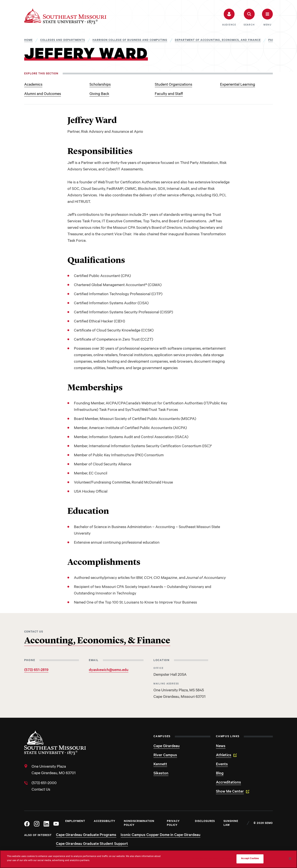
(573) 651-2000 (44, 783)
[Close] (290, 858)
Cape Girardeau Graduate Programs (86, 835)
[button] (229, 18)
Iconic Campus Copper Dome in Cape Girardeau (160, 835)
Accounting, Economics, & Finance (97, 641)
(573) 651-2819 (36, 670)
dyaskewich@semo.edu (109, 670)
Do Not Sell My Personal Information (212, 859)
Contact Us (41, 790)
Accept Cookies (250, 859)
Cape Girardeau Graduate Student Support (92, 844)
